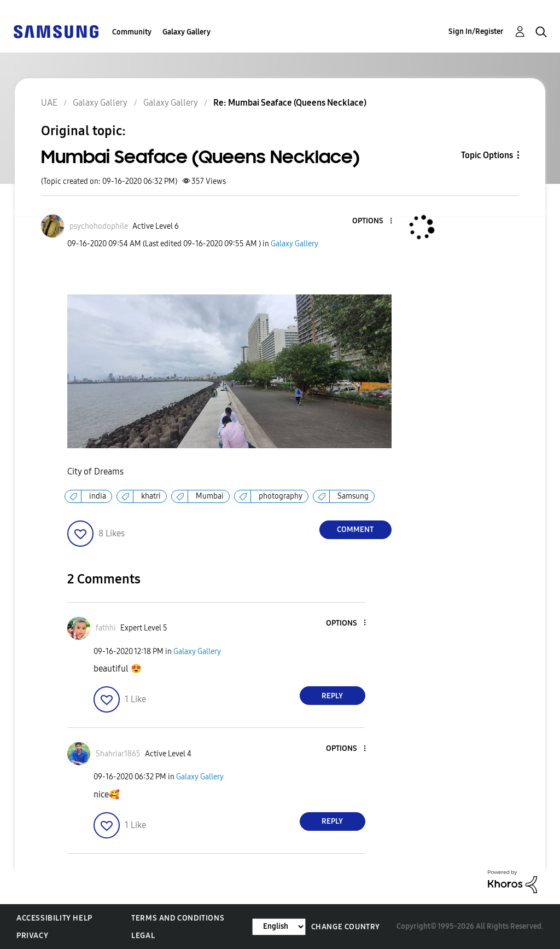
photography (281, 496)
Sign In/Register (476, 31)
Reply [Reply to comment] (332, 696)
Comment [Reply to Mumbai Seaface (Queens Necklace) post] (355, 530)
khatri (151, 496)
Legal (143, 936)
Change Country (346, 927)
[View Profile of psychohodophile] (99, 226)
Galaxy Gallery (186, 32)
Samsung (353, 496)
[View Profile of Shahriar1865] (118, 754)
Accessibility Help (54, 918)
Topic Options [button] (487, 155)
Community (132, 32)
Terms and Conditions (178, 918)
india (98, 496)
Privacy (32, 936)
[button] (372, 221)
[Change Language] (279, 927)
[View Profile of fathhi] (106, 628)
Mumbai (210, 496)
